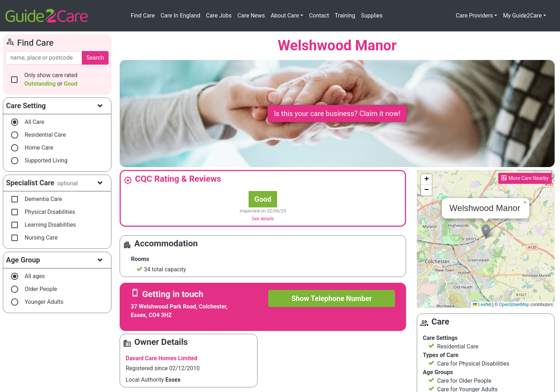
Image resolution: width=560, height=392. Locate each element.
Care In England (180, 16)
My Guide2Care (522, 16)
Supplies (372, 16)
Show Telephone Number (332, 298)
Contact (319, 16)
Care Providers (474, 16)
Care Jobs (219, 16)
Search (95, 58)
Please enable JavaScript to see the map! (485, 239)
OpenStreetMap (514, 305)
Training (345, 16)
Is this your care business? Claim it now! (337, 114)
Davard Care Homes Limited (162, 358)
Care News (251, 16)
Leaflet (482, 305)
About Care (285, 16)
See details (263, 219)
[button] (486, 232)
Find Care (143, 16)
